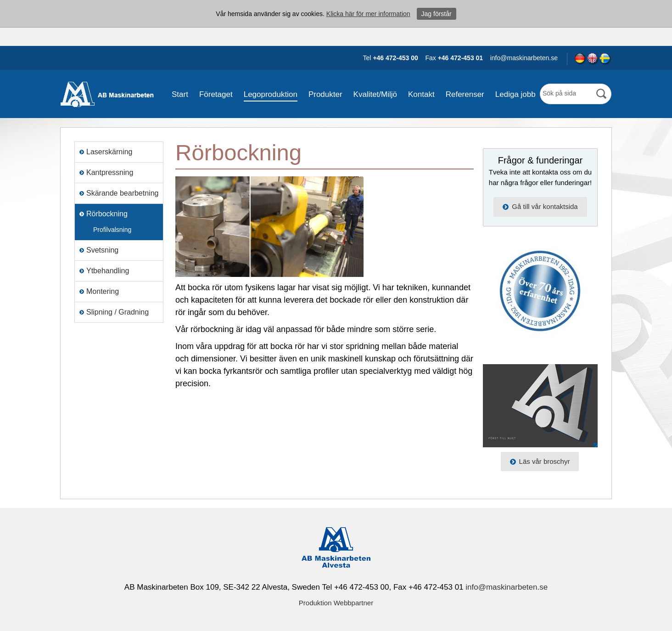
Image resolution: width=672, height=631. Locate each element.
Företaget (216, 94)
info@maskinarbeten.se (507, 587)
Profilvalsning (112, 230)
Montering (103, 291)
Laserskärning (109, 152)
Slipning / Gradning (118, 312)
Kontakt (421, 94)
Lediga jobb (515, 94)
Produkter (325, 94)
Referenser (465, 94)
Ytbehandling (108, 271)
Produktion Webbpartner (336, 603)
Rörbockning (107, 214)
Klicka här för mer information (368, 14)
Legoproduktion (271, 94)
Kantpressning (110, 172)
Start (180, 94)
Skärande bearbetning (122, 193)
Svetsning (102, 250)
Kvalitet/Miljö (375, 94)
